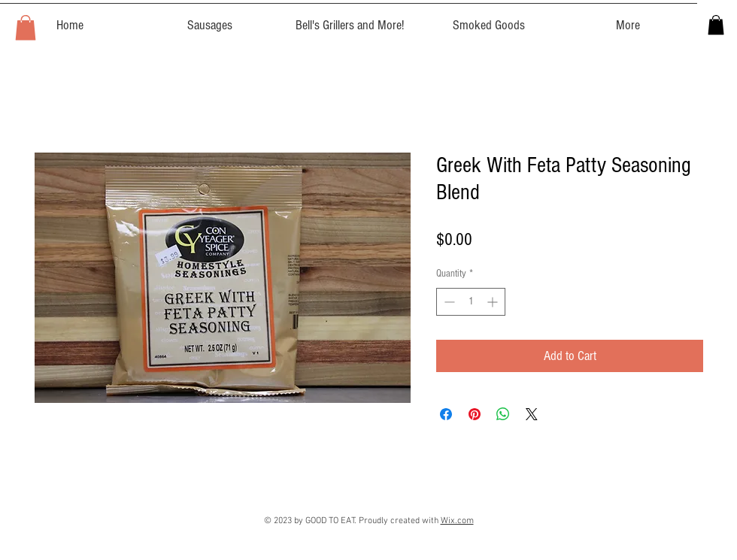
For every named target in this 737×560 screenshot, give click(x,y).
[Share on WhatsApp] (503, 414)
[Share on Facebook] (446, 414)
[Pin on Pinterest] (475, 414)
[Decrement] (448, 302)
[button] (26, 27)
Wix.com (457, 521)
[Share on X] (532, 414)
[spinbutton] (471, 302)
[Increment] (494, 302)
